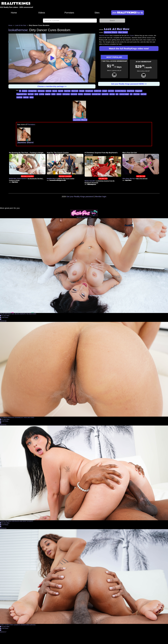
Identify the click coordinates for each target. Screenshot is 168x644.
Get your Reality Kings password (80, 196)
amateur (25, 91)
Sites (97, 13)
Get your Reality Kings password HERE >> (129, 84)
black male (75, 91)
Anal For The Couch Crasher (58, 153)
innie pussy (66, 94)
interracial (74, 94)
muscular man (96, 94)
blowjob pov (89, 91)
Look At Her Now (21, 25)
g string (42, 94)
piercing (112, 94)
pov (117, 94)
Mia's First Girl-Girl (130, 153)
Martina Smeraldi (90, 181)
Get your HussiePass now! (84, 217)
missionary (87, 94)
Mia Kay (132, 179)
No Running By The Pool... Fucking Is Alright (26, 153)
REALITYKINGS (16, 4)
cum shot (111, 91)
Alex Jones (123, 32)
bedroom (48, 91)
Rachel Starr (13, 179)
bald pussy (41, 91)
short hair (136, 94)
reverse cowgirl (124, 94)
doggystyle (139, 91)
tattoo (32, 97)
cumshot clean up (120, 91)
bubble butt (98, 91)
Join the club (141, 176)
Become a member (27, 176)
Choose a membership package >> (52, 86)
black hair (67, 91)
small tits (19, 97)
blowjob (82, 91)
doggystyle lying (22, 94)
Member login (101, 196)
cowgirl (105, 91)
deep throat (130, 91)
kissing (80, 94)
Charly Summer (22, 179)
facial (36, 94)
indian (53, 94)
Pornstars (69, 13)
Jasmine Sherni (111, 32)
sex (131, 94)
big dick (61, 91)
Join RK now (103, 179)
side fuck (144, 94)
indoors (59, 94)
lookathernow (18, 30)
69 (20, 91)
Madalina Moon (51, 179)
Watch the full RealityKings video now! (129, 49)
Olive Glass (126, 179)
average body (32, 91)
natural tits (105, 94)
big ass (55, 91)
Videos (42, 13)
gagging (48, 94)
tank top (26, 97)
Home (14, 13)
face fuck (31, 94)
